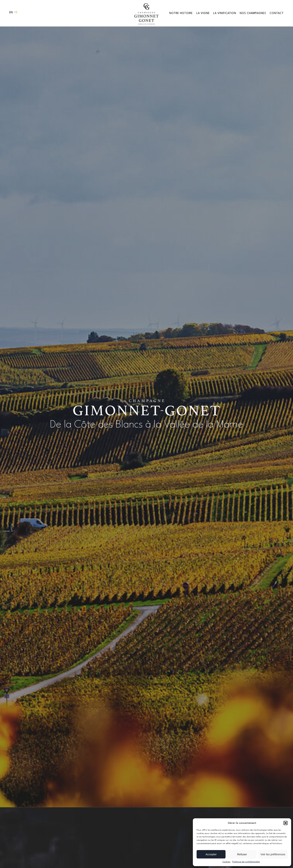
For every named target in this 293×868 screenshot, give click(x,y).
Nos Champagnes (253, 13)
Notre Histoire (181, 13)
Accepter (211, 854)
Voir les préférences (273, 854)
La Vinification (225, 13)
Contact (277, 13)
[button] (286, 823)
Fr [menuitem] (16, 13)
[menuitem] (11, 13)
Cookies (226, 862)
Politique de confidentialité (246, 862)
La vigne (203, 13)
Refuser (242, 854)
